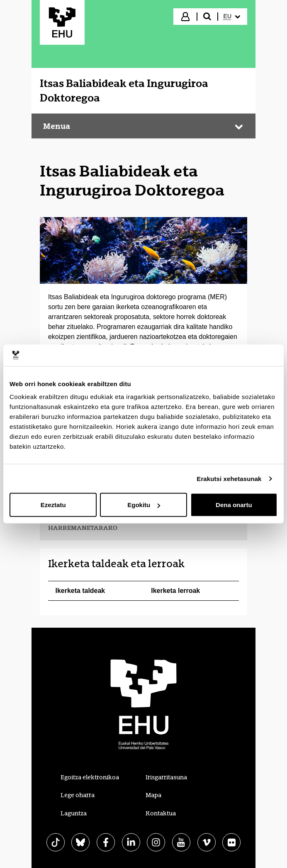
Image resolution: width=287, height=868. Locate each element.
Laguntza (74, 813)
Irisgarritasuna (166, 777)
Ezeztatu (53, 505)
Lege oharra (78, 795)
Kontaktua (161, 813)
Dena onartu (234, 505)
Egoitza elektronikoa (90, 777)
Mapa (153, 795)
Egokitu (144, 505)
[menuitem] (232, 17)
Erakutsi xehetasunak (229, 478)
